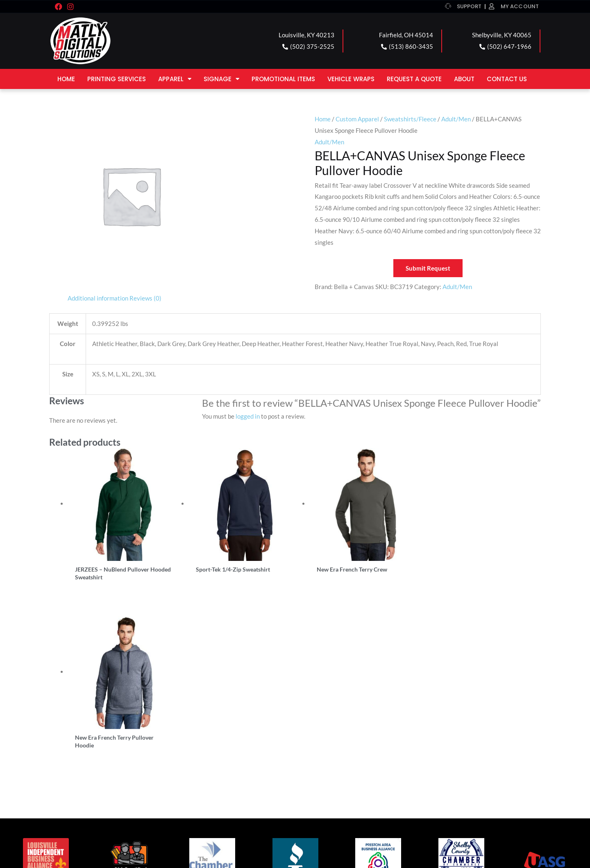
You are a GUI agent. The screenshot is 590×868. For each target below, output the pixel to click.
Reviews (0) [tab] (145, 298)
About (464, 79)
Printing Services (117, 79)
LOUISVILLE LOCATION (96, 752)
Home (66, 79)
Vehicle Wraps (351, 79)
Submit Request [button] (428, 268)
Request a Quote (414, 79)
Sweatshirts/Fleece (410, 119)
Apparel (175, 79)
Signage (221, 79)
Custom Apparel (357, 119)
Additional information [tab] (98, 298)
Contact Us (507, 79)
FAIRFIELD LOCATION (217, 752)
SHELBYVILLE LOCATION (345, 752)
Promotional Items (283, 79)
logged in (248, 416)
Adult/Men (456, 119)
